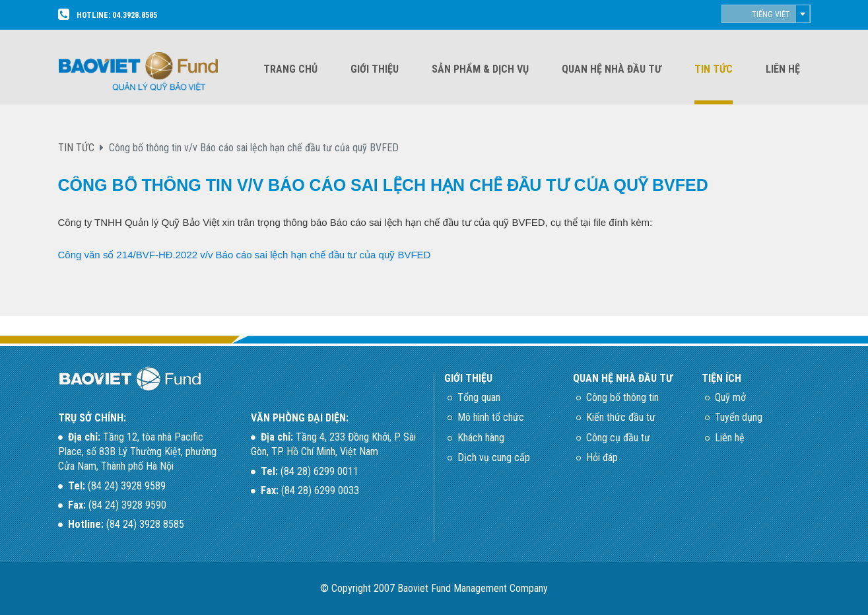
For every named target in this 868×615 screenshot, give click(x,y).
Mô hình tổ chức (491, 417)
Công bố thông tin (622, 397)
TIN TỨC (76, 148)
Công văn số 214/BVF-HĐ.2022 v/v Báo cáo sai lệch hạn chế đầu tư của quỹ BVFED (245, 255)
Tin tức (714, 69)
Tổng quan (479, 397)
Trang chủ (290, 69)
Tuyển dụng (739, 417)
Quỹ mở (730, 397)
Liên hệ (783, 69)
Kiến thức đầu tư (621, 417)
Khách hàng (481, 438)
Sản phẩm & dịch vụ (480, 69)
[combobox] (766, 14)
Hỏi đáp (602, 457)
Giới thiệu (375, 69)
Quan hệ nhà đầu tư (612, 69)
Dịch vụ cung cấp (494, 457)
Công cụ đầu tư (618, 438)
